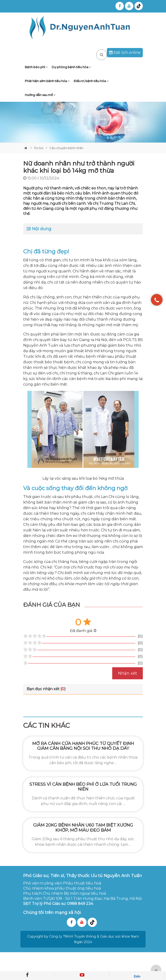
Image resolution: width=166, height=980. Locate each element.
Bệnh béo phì (36, 67)
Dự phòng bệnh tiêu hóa (71, 67)
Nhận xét (128, 673)
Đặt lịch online (125, 53)
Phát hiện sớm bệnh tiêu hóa (47, 81)
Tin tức (39, 148)
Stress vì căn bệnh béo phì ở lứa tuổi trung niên (83, 787)
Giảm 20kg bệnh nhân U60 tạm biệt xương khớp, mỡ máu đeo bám (83, 828)
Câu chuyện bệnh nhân (66, 148)
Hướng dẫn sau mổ (40, 95)
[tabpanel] (83, 122)
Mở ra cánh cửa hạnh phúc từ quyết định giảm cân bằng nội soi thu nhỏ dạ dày (83, 746)
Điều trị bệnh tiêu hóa (91, 81)
